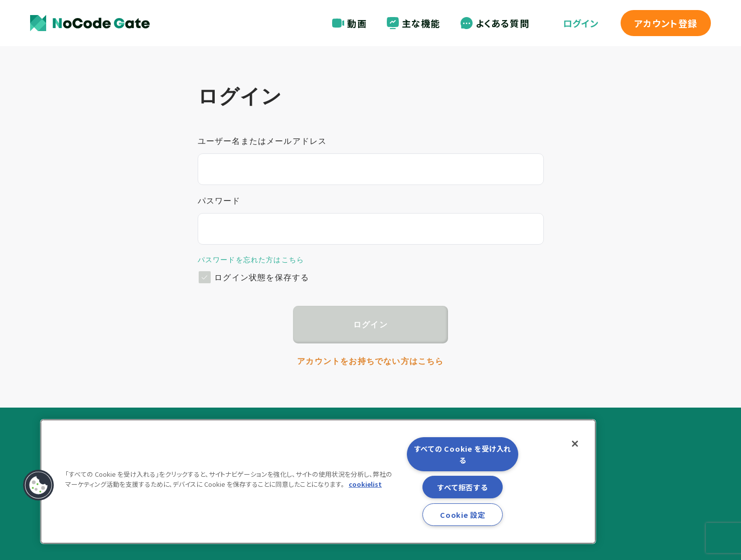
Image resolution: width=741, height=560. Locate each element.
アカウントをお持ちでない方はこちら (370, 361)
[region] (318, 482)
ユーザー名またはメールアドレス (262, 141)
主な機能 (414, 23)
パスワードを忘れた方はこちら (251, 260)
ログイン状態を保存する (262, 277)
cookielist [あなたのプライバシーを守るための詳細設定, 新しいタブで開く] (365, 484)
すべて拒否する (462, 487)
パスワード (219, 201)
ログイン (581, 23)
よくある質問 (495, 23)
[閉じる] (575, 444)
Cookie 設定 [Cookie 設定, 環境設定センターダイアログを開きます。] (462, 515)
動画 (349, 23)
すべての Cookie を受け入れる (463, 454)
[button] (39, 485)
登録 (666, 23)
